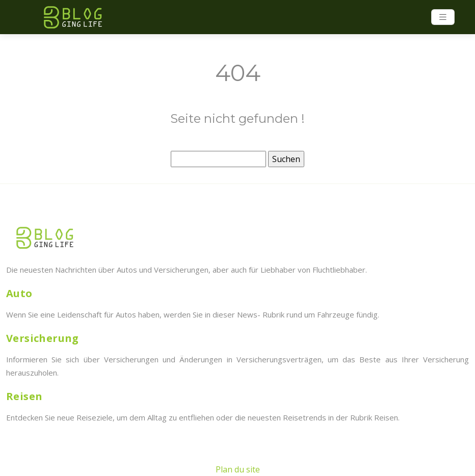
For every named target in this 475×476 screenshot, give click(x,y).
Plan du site (238, 469)
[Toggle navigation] (443, 17)
